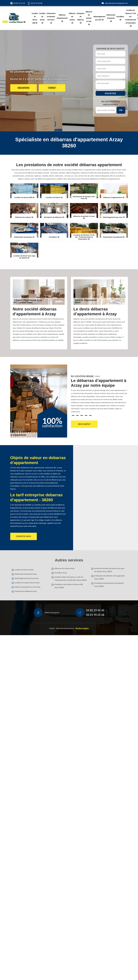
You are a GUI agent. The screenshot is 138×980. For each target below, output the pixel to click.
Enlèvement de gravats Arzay (26, 574)
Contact (52, 88)
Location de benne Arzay (24, 570)
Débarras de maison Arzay (65, 568)
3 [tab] (82, 415)
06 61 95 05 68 (37, 3)
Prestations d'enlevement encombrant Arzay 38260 (109, 585)
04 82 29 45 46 (19, 3)
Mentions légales (82, 628)
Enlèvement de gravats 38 (111, 18)
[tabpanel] (99, 397)
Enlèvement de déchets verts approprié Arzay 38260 (109, 577)
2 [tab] (77, 415)
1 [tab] (73, 415)
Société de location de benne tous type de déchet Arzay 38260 (109, 570)
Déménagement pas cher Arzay (27, 578)
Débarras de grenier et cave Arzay (28, 587)
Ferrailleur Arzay (61, 573)
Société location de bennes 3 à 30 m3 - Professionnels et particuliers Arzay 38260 (71, 579)
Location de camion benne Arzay (27, 583)
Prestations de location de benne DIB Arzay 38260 (69, 586)
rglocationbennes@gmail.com (116, 3)
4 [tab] (86, 415)
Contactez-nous (24, 536)
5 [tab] (90, 415)
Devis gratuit (84, 424)
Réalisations (24, 88)
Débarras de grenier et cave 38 (89, 18)
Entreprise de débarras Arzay (26, 591)
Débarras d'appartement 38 (62, 18)
